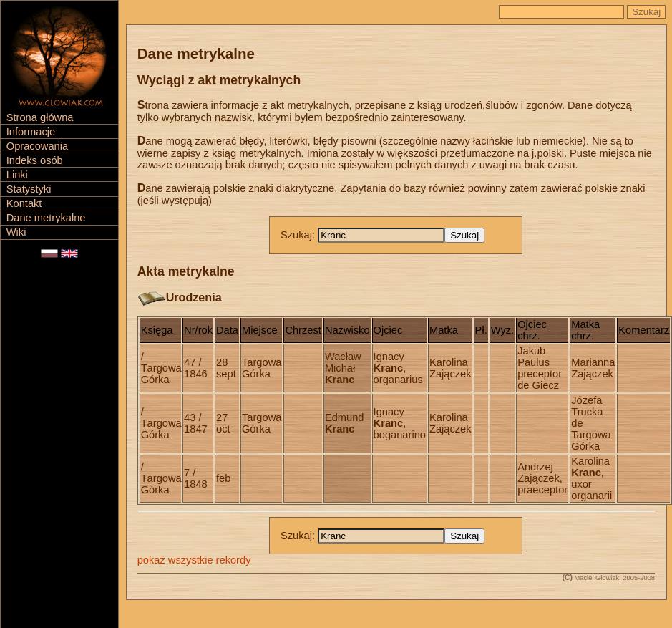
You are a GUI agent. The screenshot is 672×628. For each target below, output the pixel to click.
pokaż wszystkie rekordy (194, 560)
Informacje (31, 132)
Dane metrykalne (46, 218)
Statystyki (29, 189)
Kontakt (24, 203)
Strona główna (40, 117)
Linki (17, 175)
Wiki (16, 232)
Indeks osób (35, 160)
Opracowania (37, 146)
